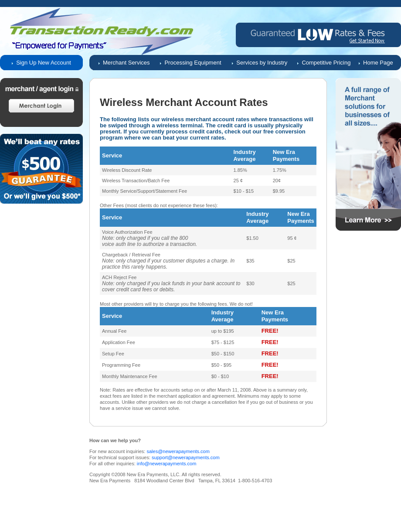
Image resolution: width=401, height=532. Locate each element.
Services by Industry (262, 63)
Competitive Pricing (326, 63)
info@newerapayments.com (167, 464)
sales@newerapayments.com (178, 451)
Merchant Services (126, 63)
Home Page (378, 63)
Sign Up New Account (44, 63)
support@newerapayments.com (185, 457)
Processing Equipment (193, 63)
